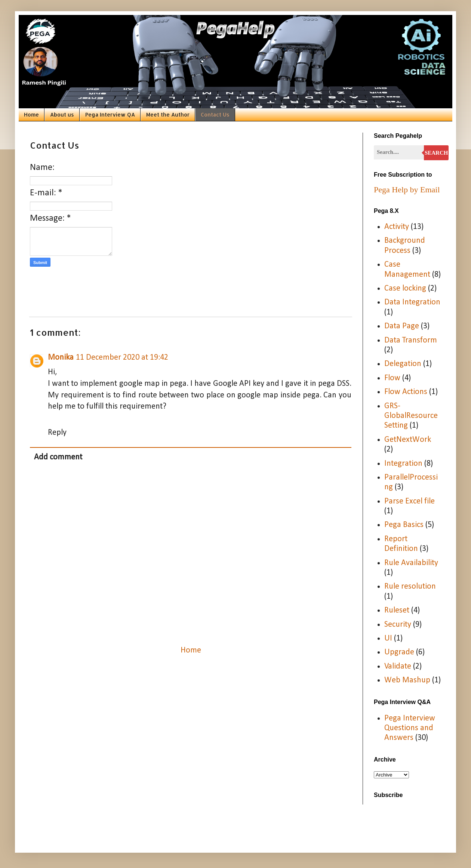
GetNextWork (408, 440)
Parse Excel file (410, 501)
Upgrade (399, 652)
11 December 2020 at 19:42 (122, 358)
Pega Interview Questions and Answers (410, 728)
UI (388, 638)
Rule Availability (411, 563)
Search (436, 153)
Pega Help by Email (407, 190)
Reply (57, 433)
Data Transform (411, 340)
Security (398, 625)
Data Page (402, 326)
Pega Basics (404, 525)
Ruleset (397, 610)
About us (62, 114)
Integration (403, 464)
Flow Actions (406, 392)
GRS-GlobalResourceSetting (411, 416)
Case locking (405, 289)
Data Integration (412, 302)
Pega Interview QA (110, 114)
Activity (397, 227)
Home (31, 114)
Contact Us (215, 114)
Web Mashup (407, 680)
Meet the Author (168, 114)
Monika (61, 358)
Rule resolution (410, 587)
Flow (392, 378)
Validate (398, 666)
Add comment (58, 457)
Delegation (403, 364)
